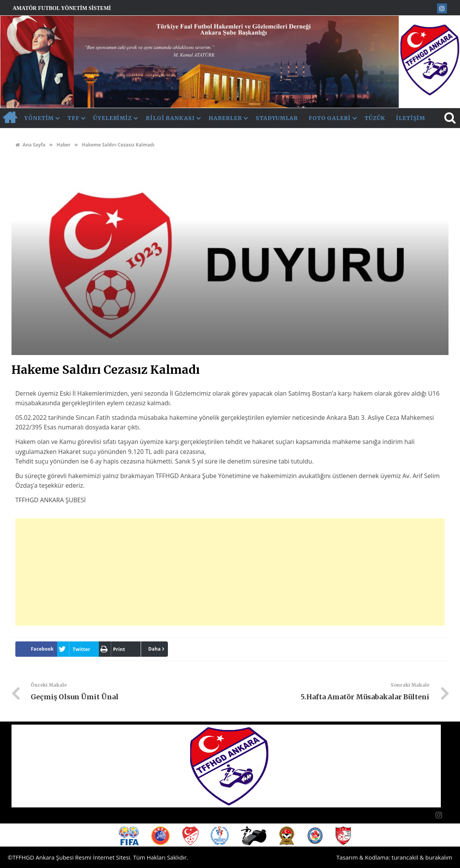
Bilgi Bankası (170, 118)
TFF (73, 118)
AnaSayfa (10, 118)
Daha (155, 649)
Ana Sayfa (30, 145)
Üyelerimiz (113, 118)
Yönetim (39, 118)
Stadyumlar (277, 118)
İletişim (410, 118)
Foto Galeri (330, 118)
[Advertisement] (230, 572)
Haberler (225, 118)
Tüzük (375, 118)
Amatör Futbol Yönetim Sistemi (62, 8)
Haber (63, 145)
